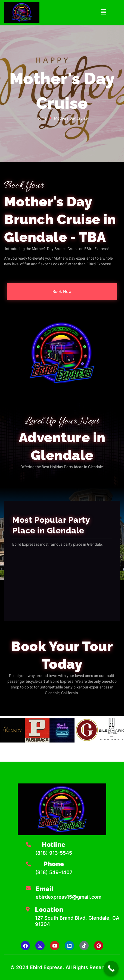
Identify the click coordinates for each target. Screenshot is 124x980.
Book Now (62, 292)
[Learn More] (54, 850)
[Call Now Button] (111, 968)
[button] (103, 12)
